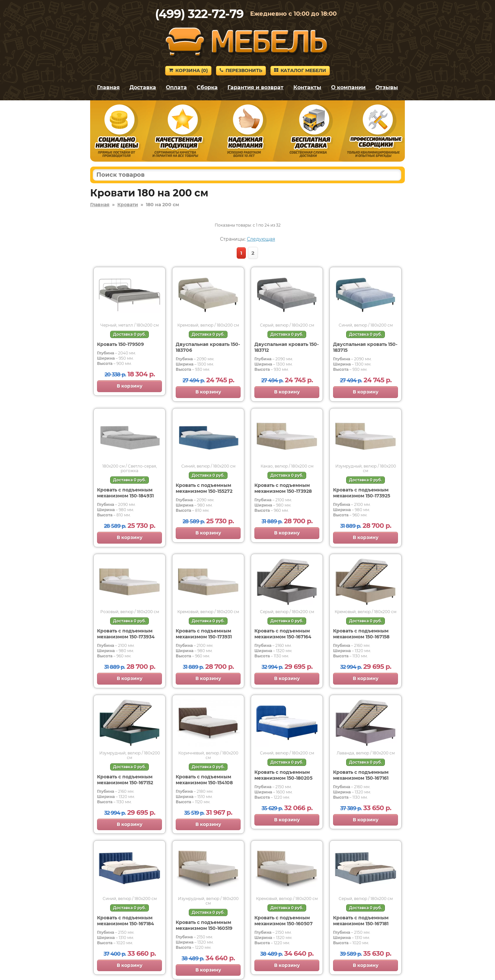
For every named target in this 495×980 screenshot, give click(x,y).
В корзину (130, 386)
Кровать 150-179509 (120, 344)
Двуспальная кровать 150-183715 (365, 347)
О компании (348, 87)
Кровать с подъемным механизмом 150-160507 (284, 921)
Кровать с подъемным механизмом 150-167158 (361, 634)
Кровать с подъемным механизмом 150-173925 (362, 493)
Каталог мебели (300, 70)
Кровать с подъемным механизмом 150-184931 (125, 493)
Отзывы (387, 87)
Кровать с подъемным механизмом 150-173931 (204, 634)
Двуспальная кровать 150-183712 (287, 347)
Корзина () (188, 70)
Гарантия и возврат (256, 87)
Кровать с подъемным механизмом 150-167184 (126, 921)
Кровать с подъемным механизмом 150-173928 (283, 488)
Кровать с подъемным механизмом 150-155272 (204, 488)
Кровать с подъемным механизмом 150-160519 (204, 925)
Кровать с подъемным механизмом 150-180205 (283, 775)
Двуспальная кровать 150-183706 (208, 347)
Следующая (261, 239)
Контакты (307, 87)
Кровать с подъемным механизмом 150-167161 (361, 775)
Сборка (207, 87)
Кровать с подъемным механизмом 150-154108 (204, 780)
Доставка (143, 87)
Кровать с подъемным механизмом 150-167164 (283, 634)
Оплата (176, 87)
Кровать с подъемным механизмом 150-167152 (125, 780)
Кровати (128, 205)
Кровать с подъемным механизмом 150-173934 (126, 634)
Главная (108, 87)
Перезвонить (241, 70)
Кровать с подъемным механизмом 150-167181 (361, 921)
